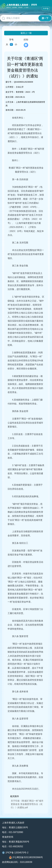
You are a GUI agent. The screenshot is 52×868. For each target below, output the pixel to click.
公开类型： (10, 87)
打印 (26, 43)
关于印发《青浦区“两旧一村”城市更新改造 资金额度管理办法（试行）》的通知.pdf (27, 804)
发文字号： (10, 92)
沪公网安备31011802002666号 (26, 857)
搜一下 (45, 18)
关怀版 (46, 9)
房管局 (34, 5)
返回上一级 (26, 33)
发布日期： (10, 110)
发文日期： (10, 97)
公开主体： (10, 102)
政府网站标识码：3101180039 (17, 862)
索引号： (9, 82)
